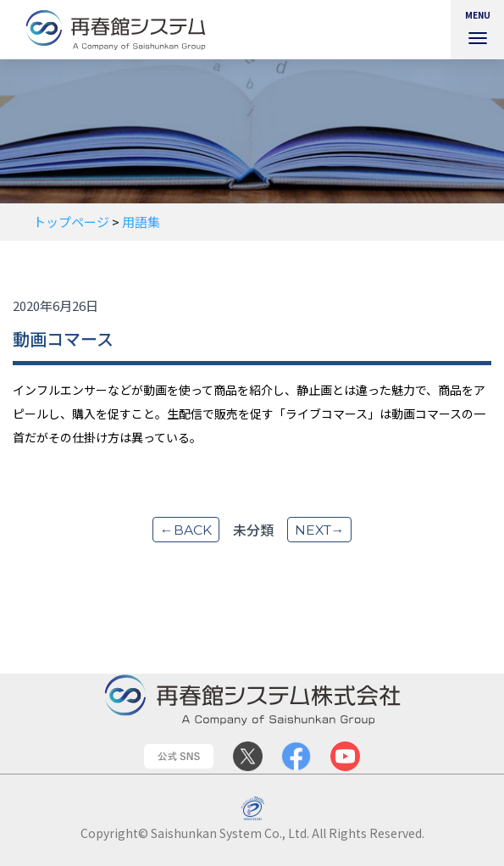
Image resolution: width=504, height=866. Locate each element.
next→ (319, 530)
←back (184, 530)
